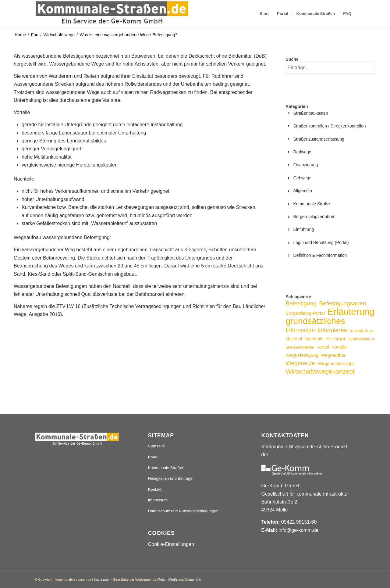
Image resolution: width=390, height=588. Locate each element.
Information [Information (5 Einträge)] (300, 330)
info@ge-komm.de (298, 530)
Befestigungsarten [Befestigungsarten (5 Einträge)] (343, 303)
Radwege (302, 152)
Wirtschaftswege (59, 35)
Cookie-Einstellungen (171, 544)
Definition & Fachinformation (320, 255)
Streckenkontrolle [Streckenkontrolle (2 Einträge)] (300, 347)
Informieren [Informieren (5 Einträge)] (332, 330)
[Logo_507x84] (112, 14)
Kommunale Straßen (166, 468)
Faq (35, 35)
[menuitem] (264, 14)
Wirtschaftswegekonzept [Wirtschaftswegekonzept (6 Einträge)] (320, 371)
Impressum (158, 500)
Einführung (304, 229)
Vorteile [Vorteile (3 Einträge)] (339, 347)
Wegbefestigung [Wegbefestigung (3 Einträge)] (302, 355)
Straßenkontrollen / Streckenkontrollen (330, 126)
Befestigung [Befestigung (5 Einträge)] (301, 303)
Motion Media (167, 579)
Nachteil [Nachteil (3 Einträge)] (294, 339)
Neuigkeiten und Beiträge (170, 478)
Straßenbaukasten (311, 113)
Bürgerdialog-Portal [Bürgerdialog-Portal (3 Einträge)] (305, 313)
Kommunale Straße (312, 204)
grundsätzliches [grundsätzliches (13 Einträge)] (316, 321)
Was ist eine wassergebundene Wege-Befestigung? (129, 35)
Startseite (156, 446)
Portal (153, 457)
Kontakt (155, 489)
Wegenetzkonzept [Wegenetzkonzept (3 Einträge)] (336, 364)
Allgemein (303, 191)
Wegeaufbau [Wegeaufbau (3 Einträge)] (334, 355)
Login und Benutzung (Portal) (321, 242)
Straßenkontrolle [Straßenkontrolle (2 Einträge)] (362, 339)
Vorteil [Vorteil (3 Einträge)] (323, 347)
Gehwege (303, 178)
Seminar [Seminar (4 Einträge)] (336, 339)
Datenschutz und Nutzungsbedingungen (183, 511)
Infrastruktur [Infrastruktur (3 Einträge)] (362, 331)
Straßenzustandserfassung (319, 139)
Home (20, 35)
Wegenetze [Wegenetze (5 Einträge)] (301, 363)
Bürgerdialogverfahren (315, 217)
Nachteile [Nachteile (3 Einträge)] (314, 339)
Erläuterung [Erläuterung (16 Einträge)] (351, 312)
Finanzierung (306, 165)
